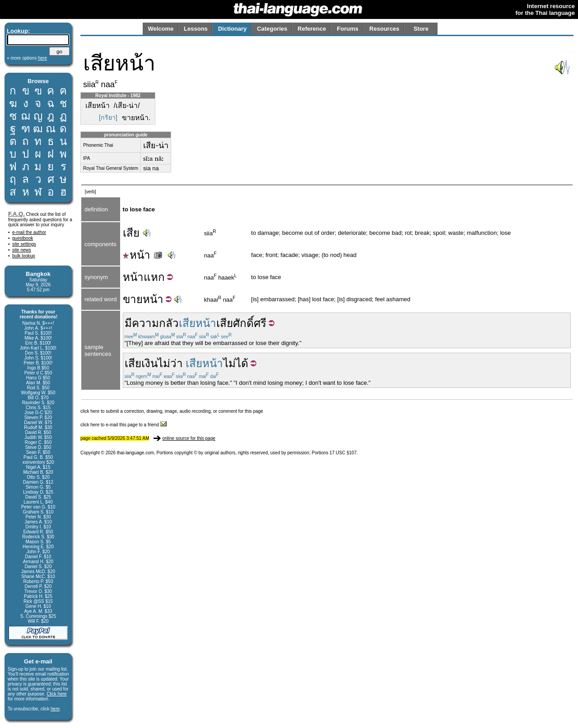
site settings (24, 244)
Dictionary (233, 29)
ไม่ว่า (170, 363)
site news (22, 250)
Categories (272, 29)
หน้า (144, 255)
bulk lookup (24, 256)
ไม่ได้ (236, 363)
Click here (56, 694)
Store (421, 29)
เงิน (149, 363)
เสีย (131, 233)
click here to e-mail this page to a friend (124, 425)
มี (128, 323)
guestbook (23, 238)
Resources (384, 29)
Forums (348, 29)
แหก (154, 277)
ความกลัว (155, 323)
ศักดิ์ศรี (250, 323)
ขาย (133, 299)
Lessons (196, 29)
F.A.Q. (16, 214)
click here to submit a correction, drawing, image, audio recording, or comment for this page (172, 411)
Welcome (161, 29)
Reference (312, 29)
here (55, 709)
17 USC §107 (343, 453)
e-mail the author (29, 232)
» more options (27, 58)
